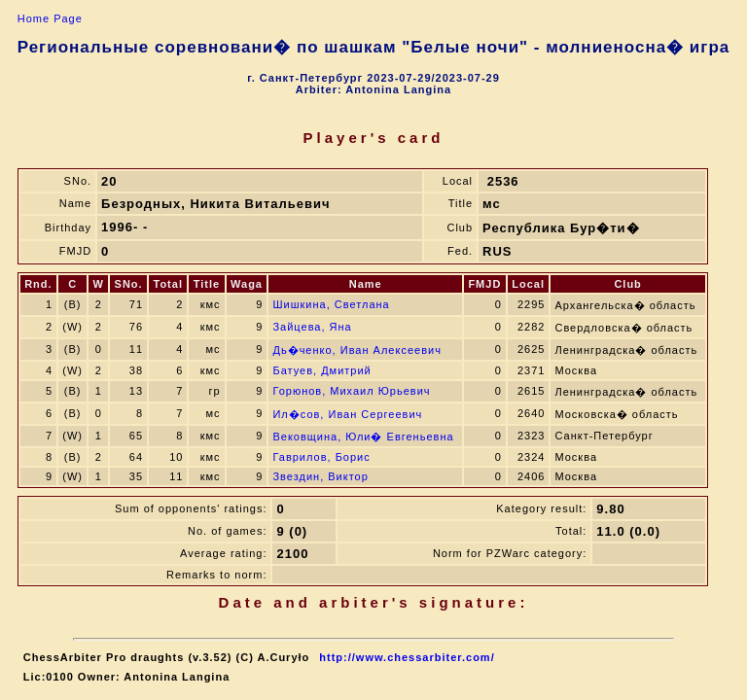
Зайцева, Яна (312, 327)
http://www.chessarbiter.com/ (407, 657)
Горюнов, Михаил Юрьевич (351, 391)
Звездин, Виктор (320, 476)
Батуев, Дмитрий (321, 370)
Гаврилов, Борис (321, 457)
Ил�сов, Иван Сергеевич (347, 414)
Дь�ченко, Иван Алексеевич (356, 350)
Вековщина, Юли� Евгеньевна (363, 437)
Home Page (50, 18)
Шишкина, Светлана (331, 304)
